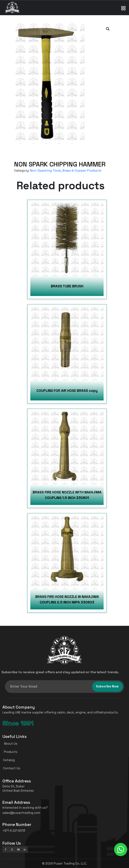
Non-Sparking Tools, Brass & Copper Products (66, 170)
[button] (108, 29)
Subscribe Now (107, 686)
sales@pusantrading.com (21, 813)
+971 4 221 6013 (14, 831)
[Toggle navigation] (123, 4)
